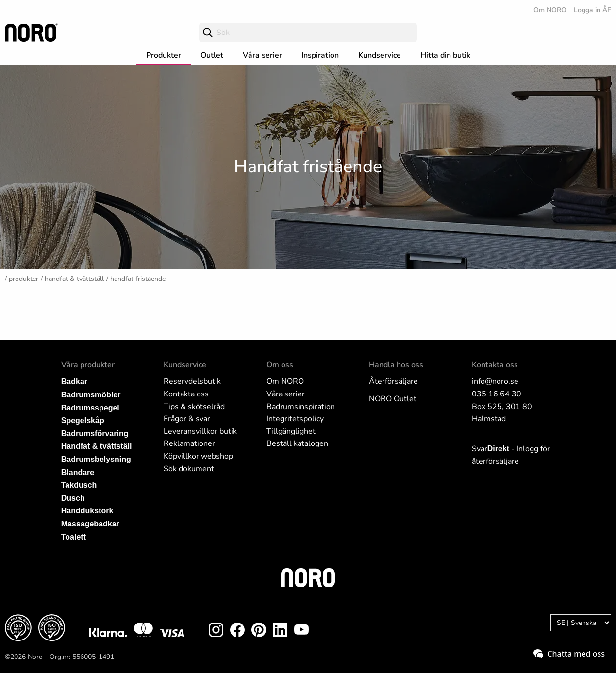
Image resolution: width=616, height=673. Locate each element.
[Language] (581, 623)
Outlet (212, 55)
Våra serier (262, 55)
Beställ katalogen (297, 443)
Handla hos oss (396, 365)
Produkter (164, 55)
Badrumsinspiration (301, 407)
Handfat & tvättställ (74, 279)
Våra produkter (88, 365)
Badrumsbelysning (96, 459)
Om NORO (550, 10)
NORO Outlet (393, 399)
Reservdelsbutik (192, 381)
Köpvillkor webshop (198, 456)
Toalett (74, 537)
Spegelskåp (83, 420)
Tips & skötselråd (194, 407)
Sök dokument (189, 469)
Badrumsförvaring (95, 434)
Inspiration (320, 55)
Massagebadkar (90, 524)
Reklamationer (189, 443)
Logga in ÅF (592, 10)
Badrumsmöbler (91, 395)
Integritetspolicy (295, 419)
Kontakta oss (186, 394)
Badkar (74, 382)
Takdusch (79, 485)
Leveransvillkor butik (200, 431)
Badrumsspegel (90, 408)
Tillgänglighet (291, 431)
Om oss (280, 365)
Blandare (78, 472)
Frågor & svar (187, 419)
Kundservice (380, 55)
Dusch (73, 498)
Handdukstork (87, 511)
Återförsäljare (393, 381)
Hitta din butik (445, 55)
